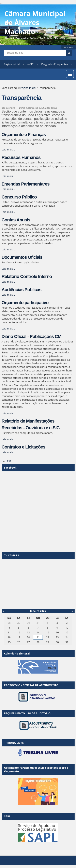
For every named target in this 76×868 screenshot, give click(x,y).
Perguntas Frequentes (55, 64)
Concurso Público (19, 197)
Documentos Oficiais (22, 257)
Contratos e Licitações (24, 447)
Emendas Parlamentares (26, 184)
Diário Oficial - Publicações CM (32, 336)
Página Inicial (12, 64)
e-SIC (30, 64)
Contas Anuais (16, 220)
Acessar (69, 47)
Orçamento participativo (25, 303)
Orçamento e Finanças (24, 135)
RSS (9, 461)
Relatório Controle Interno (27, 276)
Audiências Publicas (21, 290)
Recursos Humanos (21, 157)
